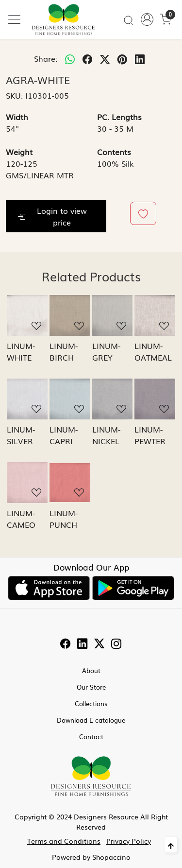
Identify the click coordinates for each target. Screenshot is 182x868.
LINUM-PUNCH (64, 519)
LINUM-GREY (106, 351)
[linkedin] (140, 58)
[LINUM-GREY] (113, 315)
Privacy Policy (129, 841)
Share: (46, 58)
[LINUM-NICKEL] (113, 399)
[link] (129, 20)
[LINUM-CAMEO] (27, 483)
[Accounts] (147, 19)
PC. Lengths (119, 117)
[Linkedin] (83, 644)
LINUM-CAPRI (64, 435)
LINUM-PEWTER (150, 435)
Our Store (91, 687)
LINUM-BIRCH (64, 351)
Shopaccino (111, 857)
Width (17, 117)
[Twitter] (99, 644)
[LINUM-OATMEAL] (155, 315)
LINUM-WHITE (21, 351)
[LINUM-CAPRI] (70, 399)
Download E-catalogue (91, 720)
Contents (114, 152)
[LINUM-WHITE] (27, 315)
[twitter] (105, 58)
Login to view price (52, 216)
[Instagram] (116, 644)
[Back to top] (171, 845)
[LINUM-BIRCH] (70, 315)
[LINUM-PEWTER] (155, 399)
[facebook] (87, 58)
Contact (91, 737)
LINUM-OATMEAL (153, 351)
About (91, 670)
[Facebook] (66, 644)
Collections (91, 703)
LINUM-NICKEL (106, 435)
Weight (19, 152)
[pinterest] (122, 58)
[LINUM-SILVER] (27, 399)
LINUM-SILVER (21, 435)
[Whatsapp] (70, 58)
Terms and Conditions (64, 841)
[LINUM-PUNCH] (70, 483)
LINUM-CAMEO (21, 519)
